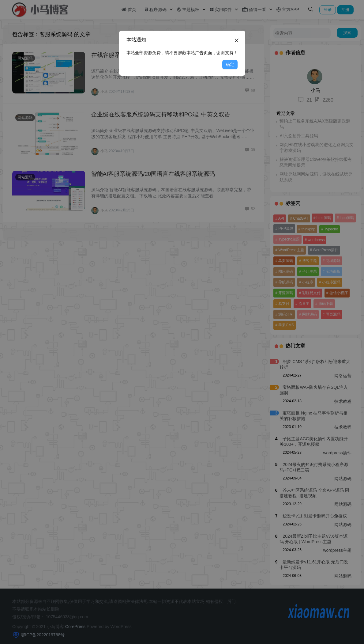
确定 (230, 64)
